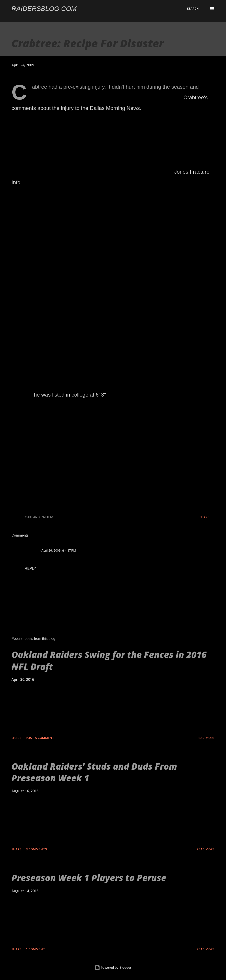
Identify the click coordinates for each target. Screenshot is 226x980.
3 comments (36, 849)
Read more (206, 738)
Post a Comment (40, 738)
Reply (30, 569)
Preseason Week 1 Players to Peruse (89, 878)
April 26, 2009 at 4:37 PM (59, 550)
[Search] (193, 9)
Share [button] (204, 517)
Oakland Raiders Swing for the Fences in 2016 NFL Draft (109, 660)
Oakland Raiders (40, 517)
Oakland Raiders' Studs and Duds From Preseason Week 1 (94, 772)
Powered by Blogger (113, 968)
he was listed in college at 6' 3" (70, 395)
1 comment (35, 949)
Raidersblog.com (44, 9)
